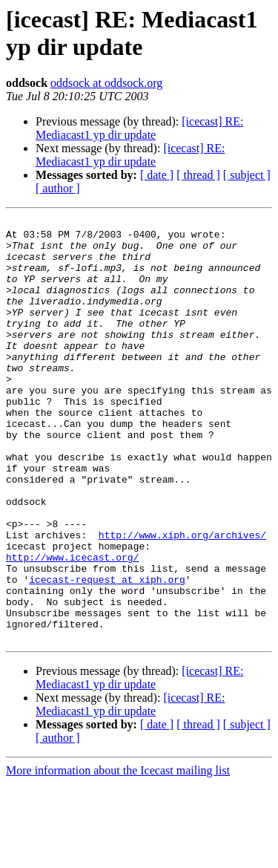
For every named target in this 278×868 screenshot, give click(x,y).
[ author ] (58, 188)
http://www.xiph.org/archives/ (182, 599)
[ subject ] (247, 175)
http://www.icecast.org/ (72, 626)
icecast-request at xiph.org (107, 653)
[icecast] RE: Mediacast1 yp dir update (139, 128)
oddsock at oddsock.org (106, 83)
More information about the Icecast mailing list (118, 855)
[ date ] (157, 175)
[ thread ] (198, 175)
